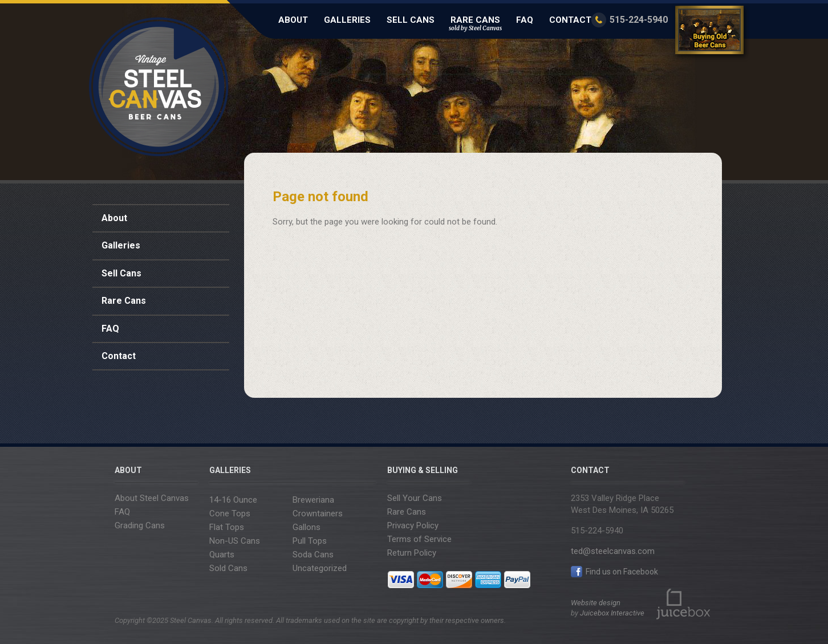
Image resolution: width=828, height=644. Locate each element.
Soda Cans (313, 555)
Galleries (347, 20)
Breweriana (313, 500)
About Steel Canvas (152, 498)
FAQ (525, 20)
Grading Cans (140, 525)
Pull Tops (310, 541)
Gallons (307, 527)
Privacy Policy (413, 525)
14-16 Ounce (233, 500)
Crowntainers (318, 513)
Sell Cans (411, 20)
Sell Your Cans (415, 498)
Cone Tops (230, 513)
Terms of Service (419, 539)
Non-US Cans (235, 541)
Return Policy (412, 553)
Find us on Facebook (614, 572)
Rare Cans (475, 23)
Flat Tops (227, 527)
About (293, 20)
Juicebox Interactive (612, 613)
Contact (570, 20)
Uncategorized (320, 568)
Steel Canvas (159, 87)
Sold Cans (228, 568)
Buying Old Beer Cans (711, 32)
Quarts (222, 555)
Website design (596, 603)
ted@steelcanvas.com (613, 551)
